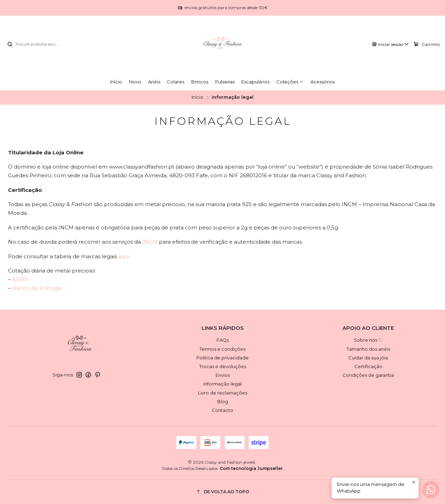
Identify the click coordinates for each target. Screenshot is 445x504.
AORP (20, 279)
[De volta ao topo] (223, 492)
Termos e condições (222, 349)
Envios (223, 375)
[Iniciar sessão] (391, 44)
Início (197, 97)
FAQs (223, 340)
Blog (223, 401)
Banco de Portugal (37, 288)
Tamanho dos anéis (368, 349)
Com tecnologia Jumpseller (251, 468)
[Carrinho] (427, 44)
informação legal (222, 384)
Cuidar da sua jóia (368, 358)
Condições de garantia (368, 375)
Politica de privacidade (222, 358)
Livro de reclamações (223, 393)
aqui (124, 256)
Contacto (222, 410)
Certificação (368, 366)
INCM (150, 242)
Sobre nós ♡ (368, 340)
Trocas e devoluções (223, 366)
